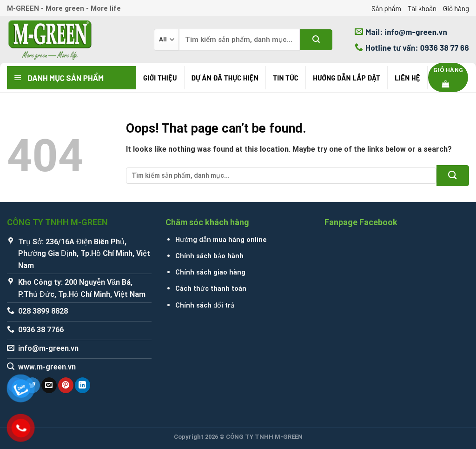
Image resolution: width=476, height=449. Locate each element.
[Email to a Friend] (49, 385)
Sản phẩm (386, 8)
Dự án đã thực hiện (225, 78)
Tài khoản (422, 8)
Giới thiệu (160, 78)
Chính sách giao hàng (210, 272)
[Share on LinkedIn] (83, 385)
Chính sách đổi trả (205, 305)
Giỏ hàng (456, 8)
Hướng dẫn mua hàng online (221, 240)
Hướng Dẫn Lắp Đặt (347, 78)
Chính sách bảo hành (209, 256)
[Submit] (316, 40)
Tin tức (286, 78)
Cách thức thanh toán (211, 289)
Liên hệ (407, 78)
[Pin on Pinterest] (66, 385)
